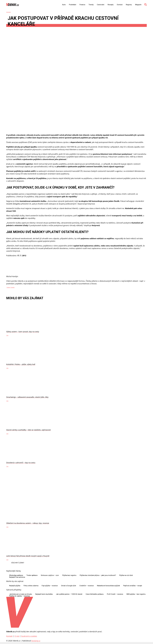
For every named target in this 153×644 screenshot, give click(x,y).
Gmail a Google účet (69, 586)
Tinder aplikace (32, 575)
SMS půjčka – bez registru (136, 594)
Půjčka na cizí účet (126, 575)
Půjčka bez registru (69, 575)
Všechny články (18, 563)
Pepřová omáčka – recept (133, 586)
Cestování (101, 5)
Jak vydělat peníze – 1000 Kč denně (69, 594)
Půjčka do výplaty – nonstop (19, 596)
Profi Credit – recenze (115, 594)
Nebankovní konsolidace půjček (108, 586)
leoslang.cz (36, 641)
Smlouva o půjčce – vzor (50, 575)
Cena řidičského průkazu (95, 594)
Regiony (129, 5)
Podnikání (73, 5)
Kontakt (9, 636)
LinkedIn (12, 287)
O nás (17, 636)
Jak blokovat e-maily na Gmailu (21, 594)
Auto (64, 5)
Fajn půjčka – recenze (50, 586)
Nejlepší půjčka (15, 586)
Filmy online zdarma (31, 586)
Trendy (91, 5)
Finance (82, 5)
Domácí (120, 5)
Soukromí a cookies (29, 636)
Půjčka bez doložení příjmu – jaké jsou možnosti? (98, 575)
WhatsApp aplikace (16, 575)
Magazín (138, 5)
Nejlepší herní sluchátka (44, 594)
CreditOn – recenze (87, 586)
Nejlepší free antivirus (17, 577)
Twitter (8, 287)
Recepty (111, 5)
